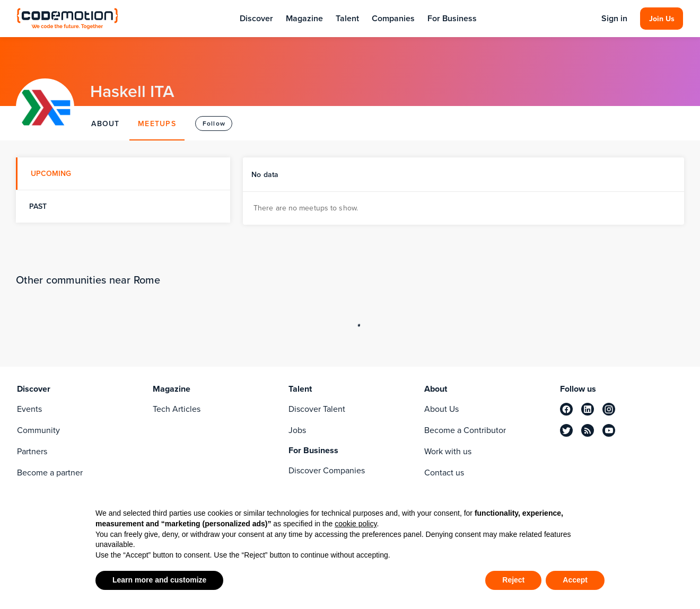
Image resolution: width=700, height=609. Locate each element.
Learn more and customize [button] (159, 580)
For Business (452, 18)
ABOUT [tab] (105, 123)
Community (38, 430)
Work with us (448, 451)
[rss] (588, 430)
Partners (32, 451)
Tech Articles (177, 409)
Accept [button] (575, 580)
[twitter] (566, 430)
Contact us (444, 473)
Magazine (304, 18)
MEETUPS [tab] (157, 123)
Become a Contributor (465, 430)
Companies (393, 18)
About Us (441, 409)
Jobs (297, 430)
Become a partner (50, 473)
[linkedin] (588, 409)
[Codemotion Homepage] (67, 18)
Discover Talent (317, 409)
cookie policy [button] (356, 524)
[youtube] (609, 430)
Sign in (614, 19)
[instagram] (609, 409)
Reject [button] (513, 580)
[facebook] (566, 409)
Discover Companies (327, 470)
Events (29, 409)
